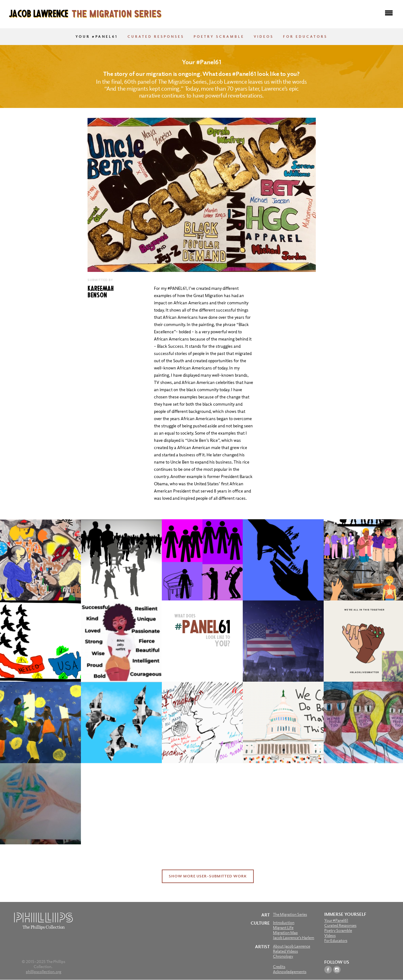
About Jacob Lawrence (292, 946)
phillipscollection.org (44, 972)
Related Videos (285, 951)
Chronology (283, 956)
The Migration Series (290, 914)
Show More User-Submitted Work (208, 876)
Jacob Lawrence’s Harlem (294, 938)
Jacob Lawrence (85, 13)
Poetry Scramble (219, 37)
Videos (264, 37)
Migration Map (285, 933)
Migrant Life (283, 928)
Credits (279, 967)
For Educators (305, 37)
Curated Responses (156, 37)
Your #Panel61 (97, 37)
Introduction (284, 923)
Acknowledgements (290, 972)
